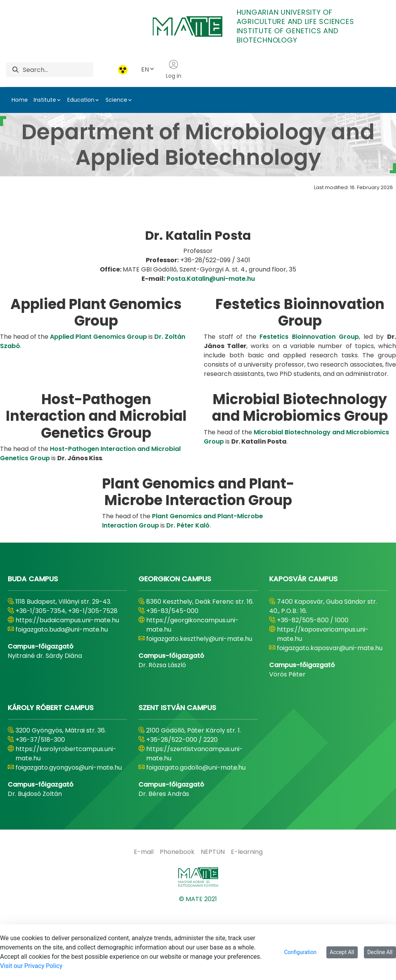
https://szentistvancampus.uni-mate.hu (195, 826)
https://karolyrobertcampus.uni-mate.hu (66, 826)
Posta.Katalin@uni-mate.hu (211, 351)
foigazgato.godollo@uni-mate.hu (196, 840)
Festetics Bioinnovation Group (309, 409)
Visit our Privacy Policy (31, 966)
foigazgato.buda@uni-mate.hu (62, 702)
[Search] (58, 70)
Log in (174, 70)
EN (148, 69)
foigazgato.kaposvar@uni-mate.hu (330, 720)
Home (20, 100)
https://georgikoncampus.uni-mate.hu (192, 697)
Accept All (342, 952)
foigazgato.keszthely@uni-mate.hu (199, 711)
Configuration (300, 952)
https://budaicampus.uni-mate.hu (67, 692)
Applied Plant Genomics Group (98, 409)
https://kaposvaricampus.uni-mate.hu (323, 706)
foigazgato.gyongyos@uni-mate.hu (69, 840)
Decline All (380, 952)
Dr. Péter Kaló (188, 598)
